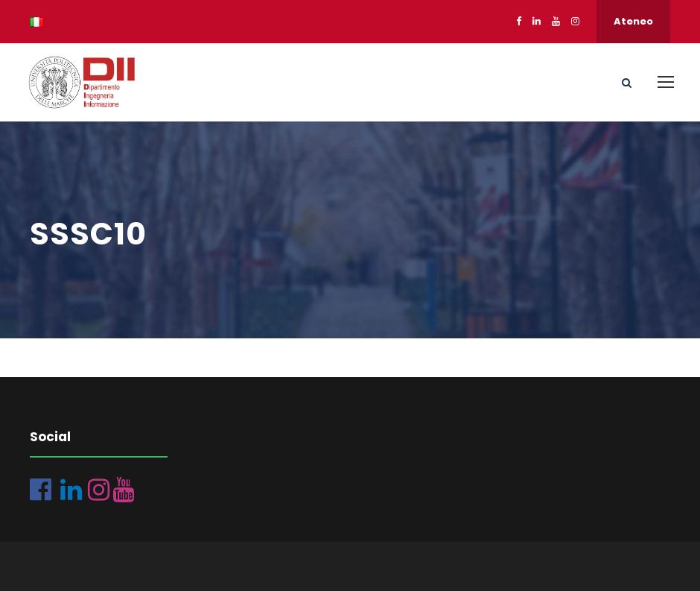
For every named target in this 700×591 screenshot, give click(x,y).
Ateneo (633, 21)
